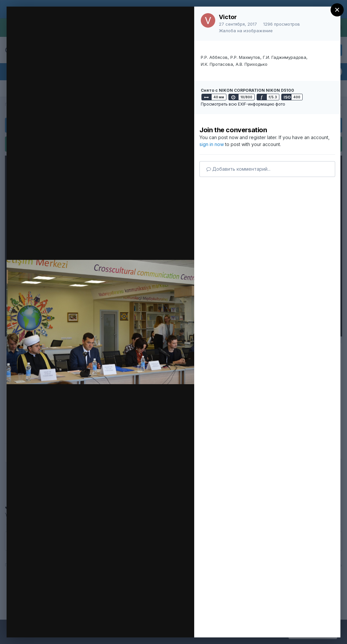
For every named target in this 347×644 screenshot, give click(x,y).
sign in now (212, 144)
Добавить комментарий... (238, 169)
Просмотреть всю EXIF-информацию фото (243, 104)
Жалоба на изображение (246, 31)
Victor (228, 17)
